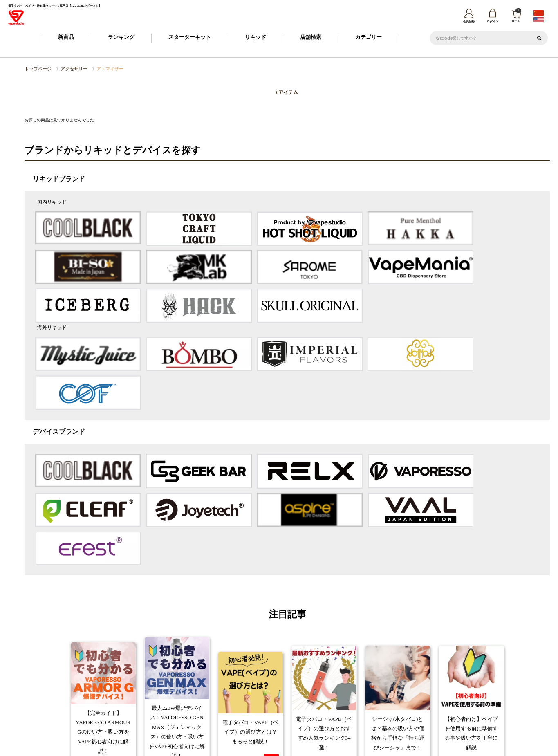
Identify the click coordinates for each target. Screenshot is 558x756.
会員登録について (215, 685)
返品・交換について (343, 685)
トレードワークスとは (421, 698)
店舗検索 (311, 38)
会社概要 (173, 698)
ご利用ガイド (173, 685)
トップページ (36, 70)
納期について (257, 685)
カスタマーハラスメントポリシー (351, 698)
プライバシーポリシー (280, 698)
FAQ (380, 685)
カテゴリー (369, 38)
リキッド (255, 38)
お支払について (297, 685)
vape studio (273, 747)
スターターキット (190, 38)
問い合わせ (477, 698)
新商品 (66, 38)
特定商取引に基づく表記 (221, 698)
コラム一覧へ (287, 612)
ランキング (121, 38)
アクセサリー (67, 70)
